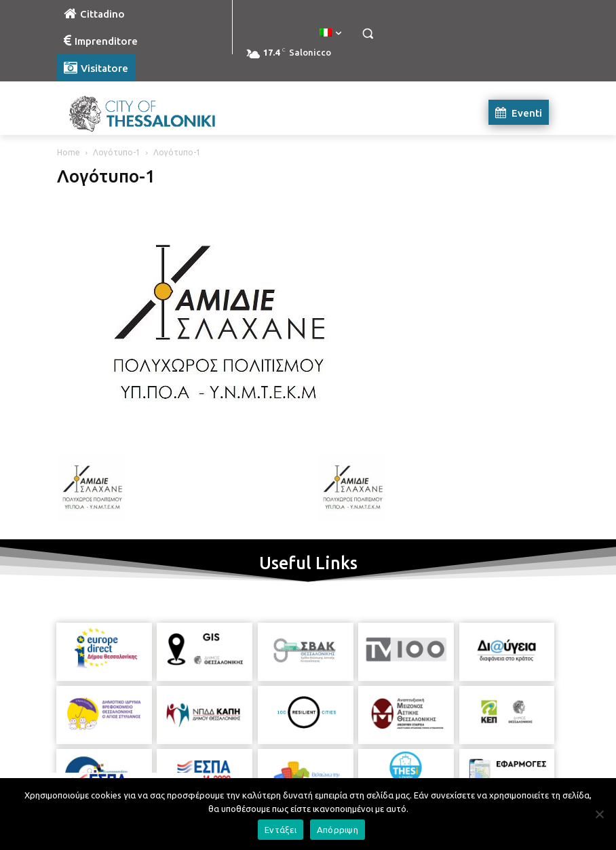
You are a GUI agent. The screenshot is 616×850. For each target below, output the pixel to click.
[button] (367, 34)
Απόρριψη (338, 830)
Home (69, 152)
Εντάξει (281, 830)
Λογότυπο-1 (117, 152)
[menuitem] (330, 33)
